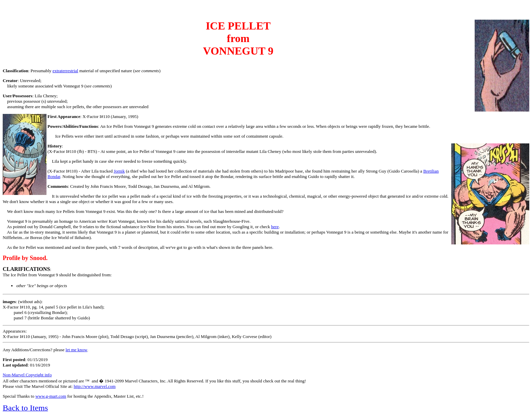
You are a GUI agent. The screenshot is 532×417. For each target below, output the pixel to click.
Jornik (119, 171)
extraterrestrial (65, 71)
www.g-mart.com (51, 396)
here (275, 227)
